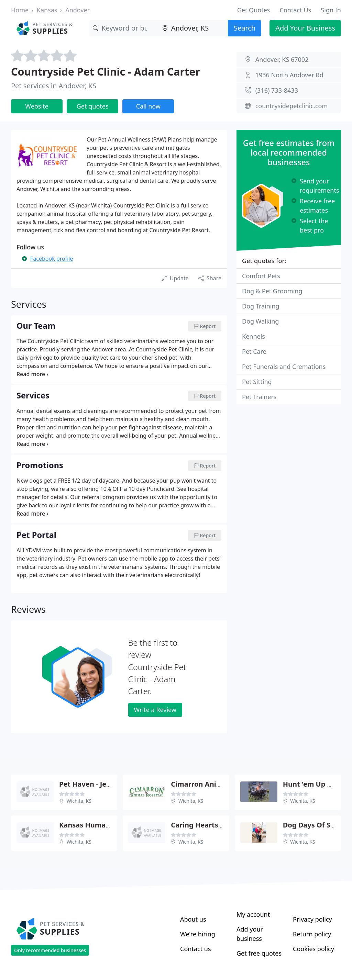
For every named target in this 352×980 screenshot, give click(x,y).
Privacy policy (312, 919)
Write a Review (155, 710)
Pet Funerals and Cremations (284, 367)
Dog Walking (260, 321)
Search (245, 28)
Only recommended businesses (50, 950)
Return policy (312, 934)
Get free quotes (259, 953)
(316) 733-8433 (277, 90)
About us (193, 919)
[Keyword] (124, 28)
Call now (148, 106)
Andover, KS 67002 (282, 59)
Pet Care (254, 351)
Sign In (331, 10)
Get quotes (93, 106)
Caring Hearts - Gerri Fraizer (219, 825)
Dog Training (261, 306)
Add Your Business (305, 28)
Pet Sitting (257, 382)
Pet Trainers (259, 397)
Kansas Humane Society (100, 825)
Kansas (47, 10)
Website (37, 106)
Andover (78, 10)
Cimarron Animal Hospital (215, 784)
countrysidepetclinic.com (292, 106)
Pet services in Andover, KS (54, 86)
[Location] (193, 28)
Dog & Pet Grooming (272, 291)
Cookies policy (313, 949)
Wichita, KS (79, 801)
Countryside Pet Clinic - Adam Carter (106, 71)
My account (253, 914)
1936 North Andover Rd (289, 75)
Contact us (196, 949)
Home (20, 10)
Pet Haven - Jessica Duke (101, 784)
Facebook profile (52, 259)
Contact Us (296, 10)
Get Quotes (254, 10)
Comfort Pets (261, 276)
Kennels (254, 336)
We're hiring (198, 934)
